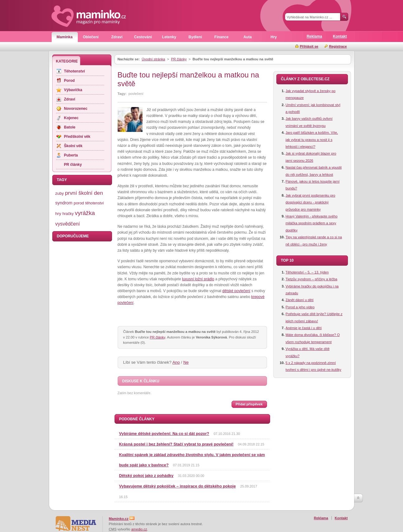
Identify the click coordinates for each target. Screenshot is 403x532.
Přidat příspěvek (249, 404)
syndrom (64, 203)
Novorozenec (76, 109)
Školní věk (73, 146)
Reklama (314, 36)
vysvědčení (68, 224)
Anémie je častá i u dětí (304, 328)
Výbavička (73, 90)
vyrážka (85, 213)
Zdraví (117, 37)
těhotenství (95, 203)
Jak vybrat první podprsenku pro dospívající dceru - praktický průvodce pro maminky (311, 202)
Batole (70, 127)
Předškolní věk (77, 137)
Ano (176, 362)
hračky (68, 214)
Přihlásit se (309, 46)
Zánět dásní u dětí (300, 300)
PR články (179, 59)
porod (79, 203)
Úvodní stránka (153, 59)
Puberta (71, 155)
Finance (221, 37)
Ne (186, 362)
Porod (70, 81)
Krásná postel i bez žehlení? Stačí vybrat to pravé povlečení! (176, 444)
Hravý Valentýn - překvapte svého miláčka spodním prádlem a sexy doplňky (312, 223)
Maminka (65, 37)
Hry (274, 37)
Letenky (169, 37)
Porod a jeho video (300, 307)
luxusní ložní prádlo (198, 279)
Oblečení (91, 37)
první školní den (84, 193)
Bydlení (195, 37)
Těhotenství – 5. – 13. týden (307, 272)
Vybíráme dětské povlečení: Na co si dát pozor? (164, 434)
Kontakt (340, 36)
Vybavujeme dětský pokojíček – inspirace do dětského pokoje (178, 486)
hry (58, 214)
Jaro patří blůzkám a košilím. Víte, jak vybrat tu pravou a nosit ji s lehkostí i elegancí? (312, 140)
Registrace (338, 46)
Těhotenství (75, 71)
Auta (248, 37)
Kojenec (71, 118)
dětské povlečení (236, 291)
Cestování (143, 37)
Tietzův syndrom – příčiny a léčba (312, 279)
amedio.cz (139, 529)
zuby (60, 193)
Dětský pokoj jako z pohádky (146, 476)
